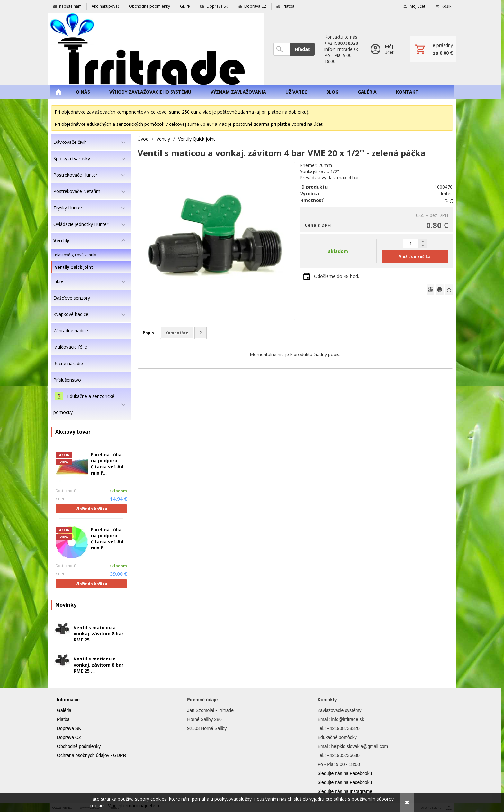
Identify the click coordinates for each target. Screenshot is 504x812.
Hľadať (302, 49)
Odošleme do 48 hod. (337, 276)
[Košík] (433, 49)
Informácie (68, 700)
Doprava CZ (69, 737)
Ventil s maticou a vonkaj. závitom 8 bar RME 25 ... (99, 634)
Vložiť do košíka (91, 509)
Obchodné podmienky (79, 746)
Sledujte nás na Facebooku (345, 773)
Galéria (64, 710)
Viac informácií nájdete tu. (135, 805)
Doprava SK (69, 728)
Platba (63, 719)
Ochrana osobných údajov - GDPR (92, 755)
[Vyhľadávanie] (282, 49)
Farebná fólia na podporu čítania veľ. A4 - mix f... (109, 464)
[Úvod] (156, 49)
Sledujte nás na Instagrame (345, 791)
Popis (148, 333)
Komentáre (177, 333)
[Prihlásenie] (384, 49)
